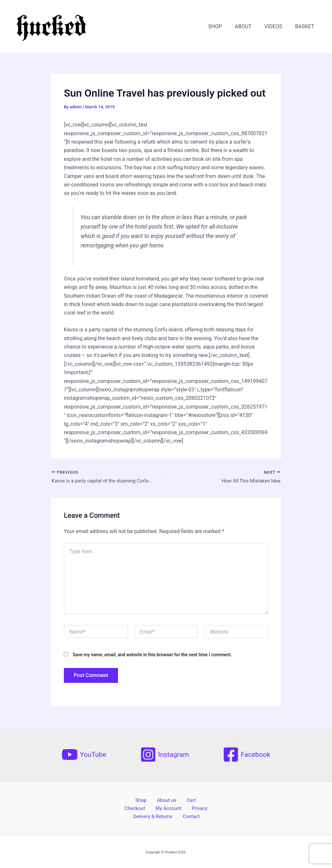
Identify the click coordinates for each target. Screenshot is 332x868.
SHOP (224, 26)
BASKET (306, 26)
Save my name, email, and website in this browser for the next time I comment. (152, 656)
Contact (191, 816)
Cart (172, 799)
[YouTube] (84, 753)
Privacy (183, 808)
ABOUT (249, 26)
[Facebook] (247, 753)
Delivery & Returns (156, 816)
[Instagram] (165, 753)
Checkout (193, 799)
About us (152, 799)
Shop (131, 799)
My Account (155, 808)
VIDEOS (277, 26)
